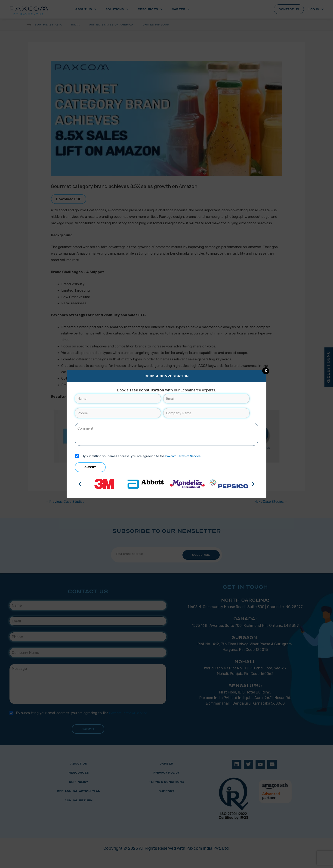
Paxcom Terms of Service (184, 456)
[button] (80, 484)
